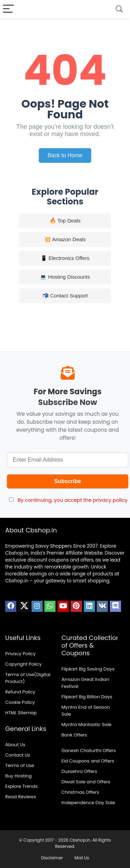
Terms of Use (20, 765)
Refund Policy (20, 692)
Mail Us (82, 858)
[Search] (119, 9)
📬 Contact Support (65, 296)
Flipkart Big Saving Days (88, 669)
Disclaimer (52, 858)
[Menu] (8, 9)
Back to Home (65, 155)
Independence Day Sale (88, 803)
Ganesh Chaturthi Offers (89, 751)
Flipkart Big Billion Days (87, 697)
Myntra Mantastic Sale (86, 724)
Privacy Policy (20, 654)
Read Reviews (21, 797)
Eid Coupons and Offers (88, 761)
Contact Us (18, 755)
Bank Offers (74, 735)
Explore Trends (21, 786)
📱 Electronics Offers (65, 258)
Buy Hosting (18, 776)
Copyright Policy (23, 664)
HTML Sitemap (21, 713)
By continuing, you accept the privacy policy (73, 500)
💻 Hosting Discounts (65, 277)
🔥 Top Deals (65, 221)
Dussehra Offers (79, 771)
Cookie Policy (20, 702)
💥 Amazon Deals (65, 239)
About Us (15, 745)
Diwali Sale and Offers (86, 782)
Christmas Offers (80, 792)
